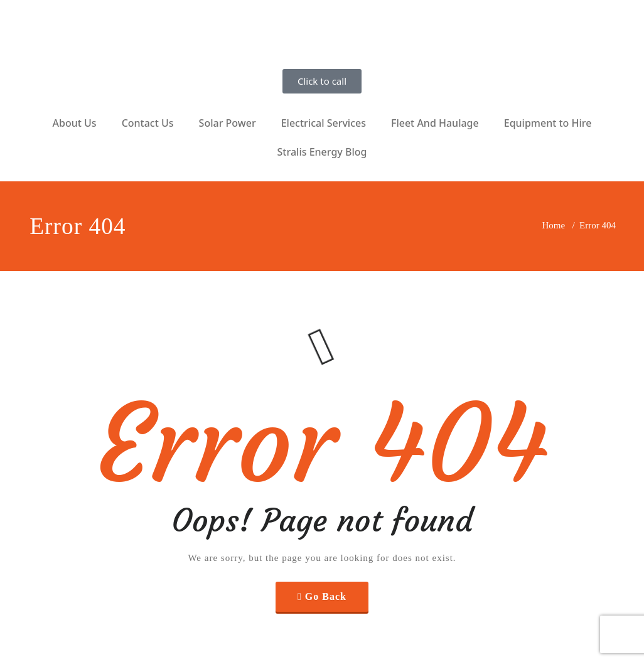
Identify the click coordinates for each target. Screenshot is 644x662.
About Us (75, 123)
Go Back (326, 596)
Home (554, 225)
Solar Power (228, 123)
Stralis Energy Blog (322, 152)
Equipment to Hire (548, 123)
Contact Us (148, 123)
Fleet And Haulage (435, 123)
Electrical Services (324, 123)
